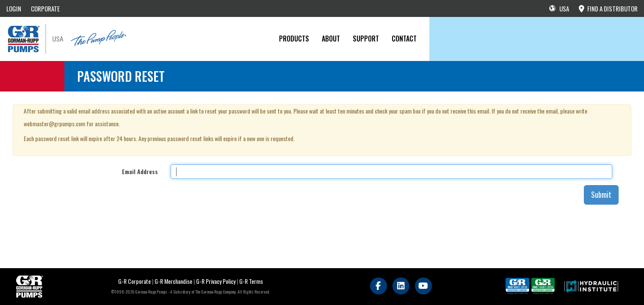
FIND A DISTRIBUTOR (608, 8)
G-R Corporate (134, 281)
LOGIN (14, 8)
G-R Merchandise (173, 281)
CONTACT (404, 39)
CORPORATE (45, 8)
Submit (601, 194)
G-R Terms (251, 281)
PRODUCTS (294, 39)
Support (366, 39)
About (331, 39)
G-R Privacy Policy (216, 281)
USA (559, 8)
